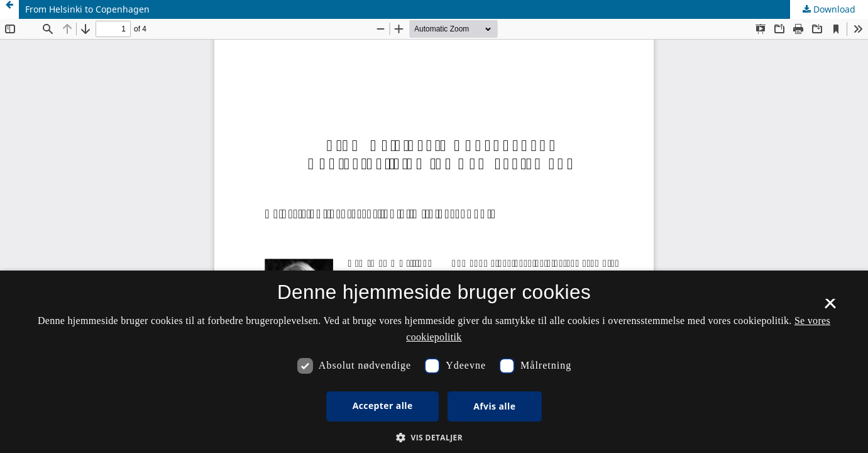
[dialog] (434, 362)
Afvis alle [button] (494, 406)
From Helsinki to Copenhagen (87, 9)
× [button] (830, 308)
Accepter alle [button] (383, 405)
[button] (434, 438)
